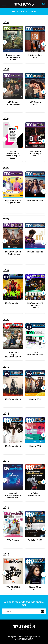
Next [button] (44, 44)
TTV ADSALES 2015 (13, 588)
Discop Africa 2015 (35, 588)
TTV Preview (13, 540)
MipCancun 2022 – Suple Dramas (13, 253)
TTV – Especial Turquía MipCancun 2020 (13, 355)
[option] (13, 46)
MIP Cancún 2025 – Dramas (13, 103)
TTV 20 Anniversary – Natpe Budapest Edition (13, 155)
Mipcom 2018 (35, 446)
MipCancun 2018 (13, 446)
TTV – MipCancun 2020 (35, 353)
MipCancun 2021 (13, 303)
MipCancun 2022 (35, 252)
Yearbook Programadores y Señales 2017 (13, 496)
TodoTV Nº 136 (35, 540)
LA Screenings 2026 (35, 56)
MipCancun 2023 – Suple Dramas (13, 202)
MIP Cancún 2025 (35, 103)
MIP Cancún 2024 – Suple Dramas (35, 154)
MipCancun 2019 (13, 399)
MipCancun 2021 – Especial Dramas (35, 306)
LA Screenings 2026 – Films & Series (13, 57)
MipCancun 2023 (35, 200)
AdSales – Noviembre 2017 (35, 494)
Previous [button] (4, 42)
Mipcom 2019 (35, 399)
